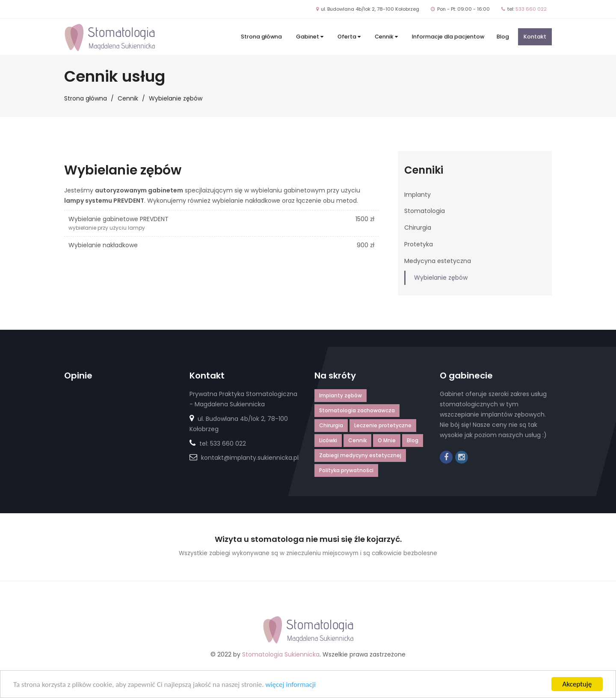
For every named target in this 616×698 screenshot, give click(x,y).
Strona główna (261, 37)
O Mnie (387, 440)
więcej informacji (290, 685)
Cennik (386, 37)
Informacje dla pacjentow (448, 37)
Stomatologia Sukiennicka (281, 654)
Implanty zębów (341, 395)
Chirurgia (418, 228)
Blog (503, 37)
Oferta (349, 37)
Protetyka (419, 244)
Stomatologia (425, 211)
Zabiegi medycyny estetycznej (360, 455)
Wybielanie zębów (441, 278)
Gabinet (310, 37)
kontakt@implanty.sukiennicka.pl (250, 458)
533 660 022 (531, 9)
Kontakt (535, 37)
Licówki (328, 440)
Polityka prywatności (346, 470)
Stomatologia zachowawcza (357, 410)
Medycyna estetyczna (438, 261)
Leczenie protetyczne (383, 425)
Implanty (418, 195)
